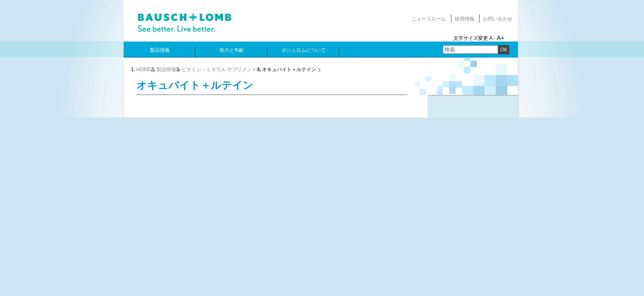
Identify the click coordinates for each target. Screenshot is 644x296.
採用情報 (465, 19)
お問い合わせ (498, 19)
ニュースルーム (429, 19)
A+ (500, 38)
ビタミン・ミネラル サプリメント (219, 69)
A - (492, 38)
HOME (144, 69)
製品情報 (166, 69)
